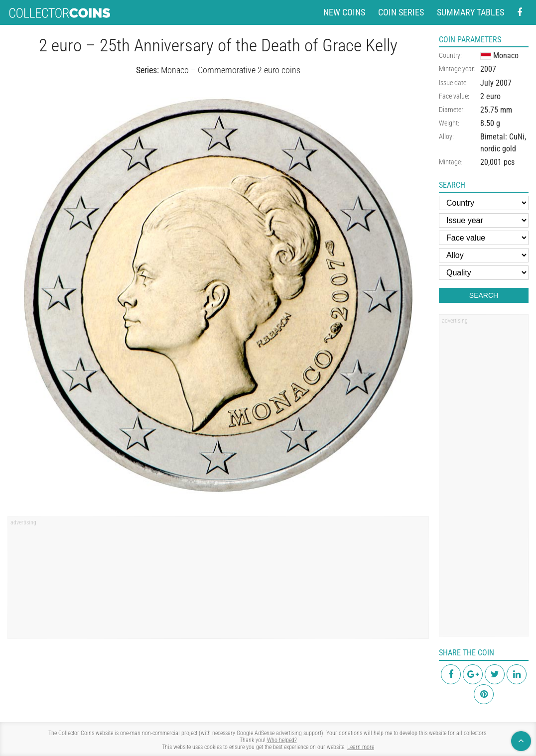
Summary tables (470, 12)
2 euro (490, 96)
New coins (344, 12)
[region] (218, 581)
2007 (488, 69)
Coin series (401, 12)
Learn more (361, 747)
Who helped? (282, 740)
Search (484, 295)
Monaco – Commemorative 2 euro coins (231, 70)
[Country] (484, 203)
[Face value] (484, 238)
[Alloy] (484, 255)
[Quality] (484, 273)
